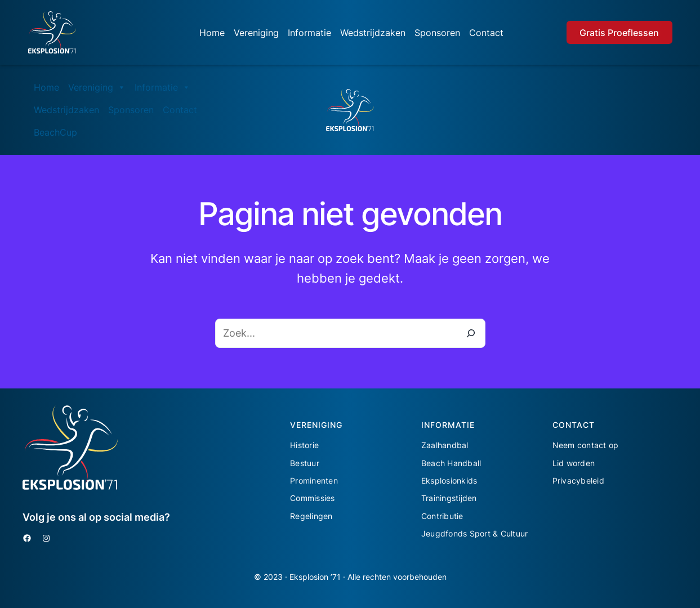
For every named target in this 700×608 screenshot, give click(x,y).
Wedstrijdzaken (373, 33)
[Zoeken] (471, 333)
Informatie (309, 33)
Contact (486, 33)
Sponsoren (437, 33)
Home (212, 33)
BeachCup (55, 132)
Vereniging (256, 33)
